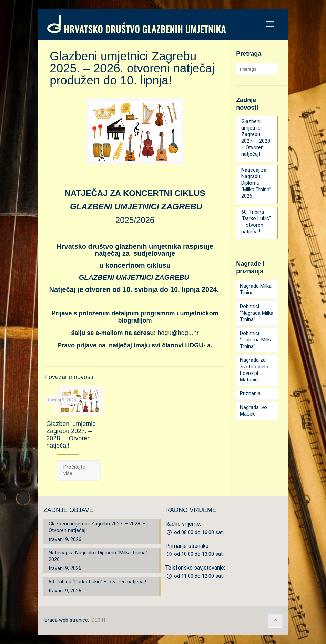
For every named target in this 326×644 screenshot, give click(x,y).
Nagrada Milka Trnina (256, 289)
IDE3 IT (98, 620)
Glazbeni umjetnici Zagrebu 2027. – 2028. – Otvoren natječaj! (72, 435)
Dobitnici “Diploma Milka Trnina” (256, 340)
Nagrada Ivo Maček (253, 411)
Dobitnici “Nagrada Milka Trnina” (257, 313)
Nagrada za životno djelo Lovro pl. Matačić (254, 370)
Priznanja (250, 393)
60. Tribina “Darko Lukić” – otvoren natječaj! (256, 222)
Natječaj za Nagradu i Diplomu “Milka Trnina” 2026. (256, 183)
